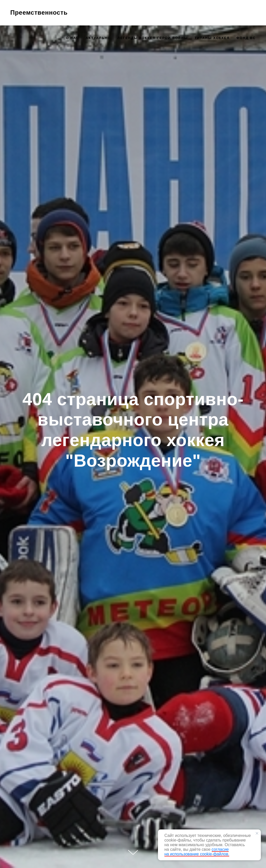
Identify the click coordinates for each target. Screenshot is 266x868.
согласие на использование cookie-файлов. (197, 852)
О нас (72, 38)
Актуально (98, 38)
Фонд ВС (246, 38)
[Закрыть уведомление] (257, 833)
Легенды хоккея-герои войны (153, 38)
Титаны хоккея (212, 38)
